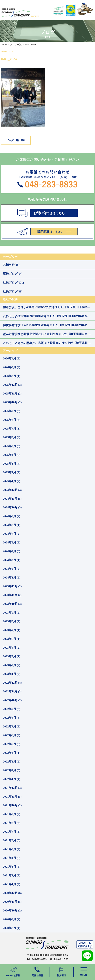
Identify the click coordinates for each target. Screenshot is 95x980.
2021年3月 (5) (12, 867)
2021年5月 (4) (12, 849)
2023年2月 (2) (12, 665)
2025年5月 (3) (12, 446)
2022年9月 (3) (12, 709)
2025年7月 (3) (12, 429)
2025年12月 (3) (12, 385)
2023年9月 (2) (12, 613)
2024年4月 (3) (12, 551)
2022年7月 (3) (12, 726)
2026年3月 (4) (12, 367)
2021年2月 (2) (12, 875)
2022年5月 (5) (12, 744)
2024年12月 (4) (12, 490)
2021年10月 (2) (12, 805)
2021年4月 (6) (12, 858)
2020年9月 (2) (12, 919)
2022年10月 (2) (12, 700)
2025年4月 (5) (12, 455)
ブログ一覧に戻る (16, 140)
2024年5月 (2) (12, 542)
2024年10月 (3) (12, 507)
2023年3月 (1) (12, 656)
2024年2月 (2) (12, 569)
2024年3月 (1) (12, 560)
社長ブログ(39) (13, 291)
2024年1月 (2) (12, 578)
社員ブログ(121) (13, 283)
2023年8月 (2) (12, 621)
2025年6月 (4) (12, 437)
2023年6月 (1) (12, 639)
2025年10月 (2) (12, 402)
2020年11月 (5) (12, 902)
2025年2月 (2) (12, 472)
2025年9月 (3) (12, 411)
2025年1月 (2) (12, 481)
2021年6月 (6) (12, 840)
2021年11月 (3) (12, 797)
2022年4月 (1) (12, 753)
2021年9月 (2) (12, 814)
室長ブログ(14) (13, 274)
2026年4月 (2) (12, 358)
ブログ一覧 (16, 45)
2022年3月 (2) (12, 762)
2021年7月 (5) (12, 832)
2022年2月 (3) (12, 770)
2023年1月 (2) (12, 674)
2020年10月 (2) (12, 910)
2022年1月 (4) (12, 779)
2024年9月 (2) (12, 516)
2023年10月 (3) (12, 604)
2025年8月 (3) (12, 420)
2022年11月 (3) (12, 691)
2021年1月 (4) (12, 884)
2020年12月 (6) (12, 893)
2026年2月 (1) (12, 376)
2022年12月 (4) (12, 683)
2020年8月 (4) (12, 928)
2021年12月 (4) (12, 788)
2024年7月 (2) (12, 534)
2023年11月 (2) (12, 595)
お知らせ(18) (11, 265)
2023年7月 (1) (12, 630)
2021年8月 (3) (12, 823)
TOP (4, 45)
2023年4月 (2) (12, 648)
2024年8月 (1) (12, 525)
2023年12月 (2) (12, 586)
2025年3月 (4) (12, 464)
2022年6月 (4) (12, 735)
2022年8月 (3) (12, 718)
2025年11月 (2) (12, 394)
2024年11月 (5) (12, 499)
